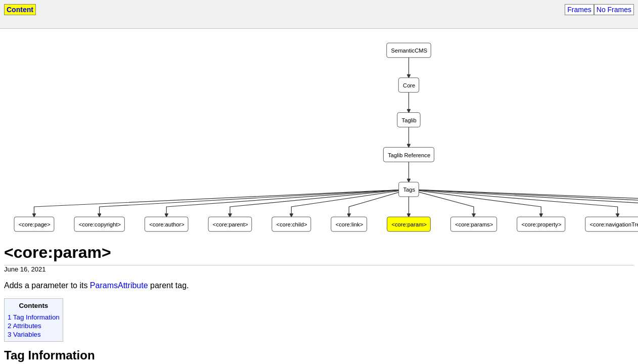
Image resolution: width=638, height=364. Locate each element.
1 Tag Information (34, 317)
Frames (579, 10)
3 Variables (24, 334)
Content (20, 10)
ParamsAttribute (119, 285)
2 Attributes (25, 326)
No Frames (614, 10)
